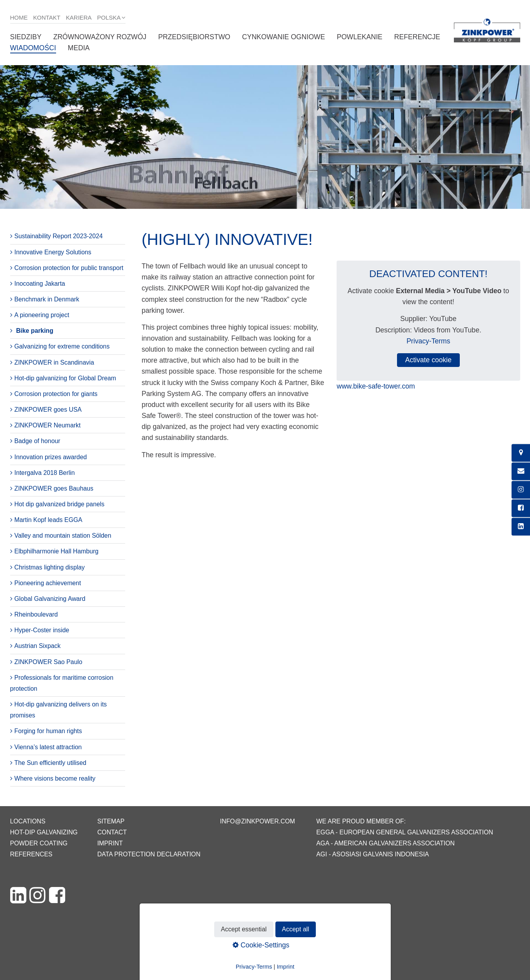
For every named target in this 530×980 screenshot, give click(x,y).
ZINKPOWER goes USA (48, 410)
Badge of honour (37, 441)
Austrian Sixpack (38, 646)
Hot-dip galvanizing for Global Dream (66, 378)
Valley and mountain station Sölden (63, 536)
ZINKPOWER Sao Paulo (48, 662)
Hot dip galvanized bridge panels (60, 504)
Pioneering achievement (48, 583)
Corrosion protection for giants (56, 394)
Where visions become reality (55, 778)
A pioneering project (42, 315)
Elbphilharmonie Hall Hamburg (57, 551)
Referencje (417, 37)
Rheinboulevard (36, 614)
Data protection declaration (149, 854)
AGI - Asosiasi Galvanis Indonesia (372, 854)
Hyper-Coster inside (42, 630)
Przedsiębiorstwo (194, 37)
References (31, 854)
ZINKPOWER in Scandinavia (54, 362)
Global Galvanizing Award (50, 599)
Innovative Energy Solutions (53, 252)
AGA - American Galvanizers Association (385, 843)
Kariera (79, 17)
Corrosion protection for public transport (69, 268)
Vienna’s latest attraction (48, 747)
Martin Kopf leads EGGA (48, 520)
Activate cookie (428, 360)
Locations (28, 821)
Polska (109, 17)
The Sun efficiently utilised (51, 763)
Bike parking (35, 331)
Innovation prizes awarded (51, 457)
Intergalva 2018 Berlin (45, 473)
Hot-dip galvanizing (44, 832)
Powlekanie (359, 37)
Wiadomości (33, 48)
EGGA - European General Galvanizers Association (405, 832)
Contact (112, 832)
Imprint (110, 843)
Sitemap (111, 821)
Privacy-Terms (428, 341)
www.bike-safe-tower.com (376, 386)
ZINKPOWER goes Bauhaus (54, 488)
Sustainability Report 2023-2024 (59, 236)
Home (19, 17)
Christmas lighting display (50, 567)
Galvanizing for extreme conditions (62, 346)
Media (79, 48)
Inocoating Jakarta (40, 284)
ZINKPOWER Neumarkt (48, 425)
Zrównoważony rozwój (100, 37)
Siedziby (26, 37)
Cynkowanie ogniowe (283, 37)
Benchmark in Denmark (47, 299)
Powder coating (39, 843)
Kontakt (47, 17)
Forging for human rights (48, 731)
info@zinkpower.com (258, 821)
